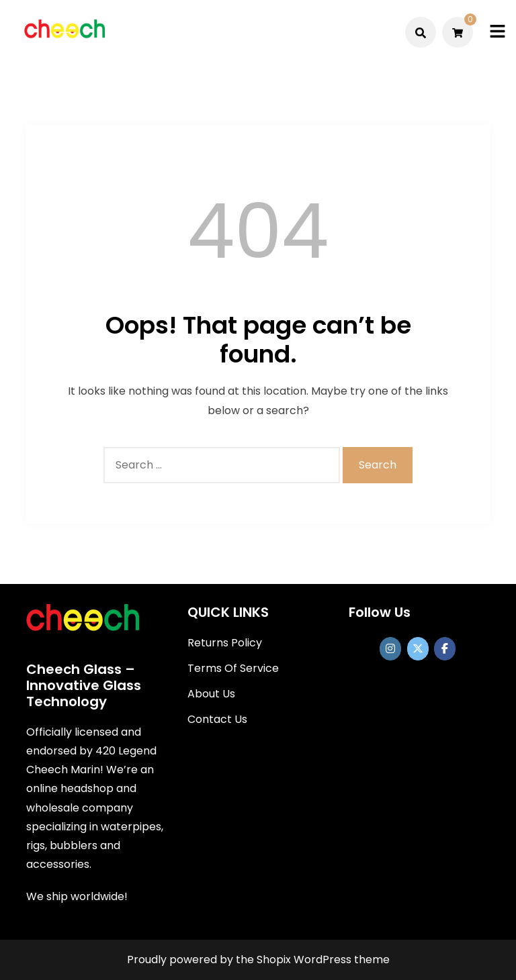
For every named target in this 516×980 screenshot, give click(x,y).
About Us (211, 694)
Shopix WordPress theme (323, 960)
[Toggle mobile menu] (498, 32)
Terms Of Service (233, 668)
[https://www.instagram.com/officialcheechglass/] (390, 649)
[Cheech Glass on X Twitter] (418, 649)
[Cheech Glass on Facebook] (445, 649)
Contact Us (217, 719)
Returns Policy (225, 643)
